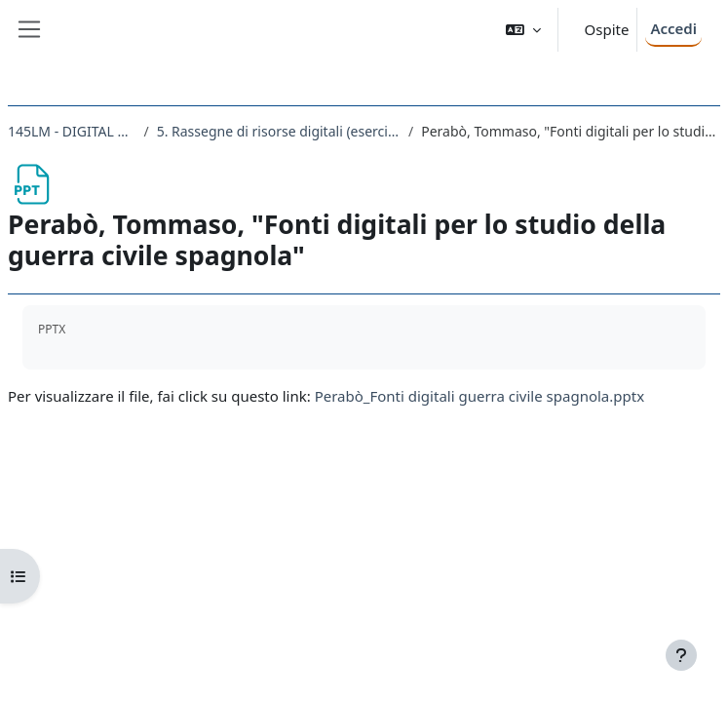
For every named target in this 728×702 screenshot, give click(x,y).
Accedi (673, 28)
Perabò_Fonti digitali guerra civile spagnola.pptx (479, 396)
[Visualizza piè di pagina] (681, 655)
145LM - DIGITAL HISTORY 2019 (72, 131)
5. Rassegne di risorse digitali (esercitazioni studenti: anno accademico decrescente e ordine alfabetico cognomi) (279, 131)
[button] (523, 30)
